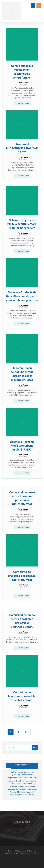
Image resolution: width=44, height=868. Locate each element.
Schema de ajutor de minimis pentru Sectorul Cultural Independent (23, 782)
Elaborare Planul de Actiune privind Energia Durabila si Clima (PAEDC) (23, 793)
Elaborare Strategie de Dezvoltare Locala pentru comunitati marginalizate (23, 788)
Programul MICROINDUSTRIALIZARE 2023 (23, 778)
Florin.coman (23, 83)
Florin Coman (23, 157)
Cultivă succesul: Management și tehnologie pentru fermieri (23, 773)
